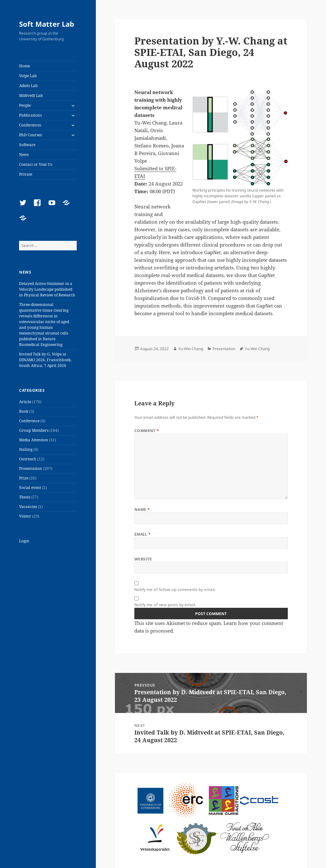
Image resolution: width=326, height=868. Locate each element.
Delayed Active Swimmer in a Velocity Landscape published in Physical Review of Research (47, 289)
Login (24, 541)
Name (142, 509)
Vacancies (28, 507)
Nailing (26, 449)
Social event (30, 488)
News (24, 155)
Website (143, 559)
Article (25, 402)
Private (26, 174)
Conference (29, 421)
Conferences (30, 125)
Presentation (31, 468)
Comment (147, 431)
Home (25, 66)
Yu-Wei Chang (191, 349)
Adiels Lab (28, 86)
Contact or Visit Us (36, 164)
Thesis (25, 497)
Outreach (28, 459)
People (25, 105)
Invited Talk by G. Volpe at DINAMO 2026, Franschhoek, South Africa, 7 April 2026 (45, 360)
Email (142, 534)
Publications (30, 115)
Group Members (34, 430)
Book (24, 411)
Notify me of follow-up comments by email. (175, 590)
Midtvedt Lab (31, 95)
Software (27, 145)
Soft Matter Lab (47, 24)
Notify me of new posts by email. (165, 605)
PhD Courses (30, 135)
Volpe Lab (28, 76)
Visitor (25, 516)
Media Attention (34, 440)
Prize (24, 478)
